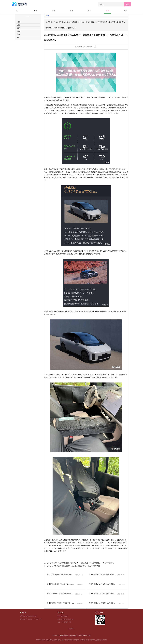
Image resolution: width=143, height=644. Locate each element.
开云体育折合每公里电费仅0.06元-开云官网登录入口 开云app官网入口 (75, 566)
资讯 (35, 11)
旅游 (89, 11)
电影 (126, 11)
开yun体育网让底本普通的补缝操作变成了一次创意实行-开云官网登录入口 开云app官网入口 (83, 563)
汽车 (108, 11)
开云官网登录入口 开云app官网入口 (66, 22)
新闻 (71, 11)
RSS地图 (82, 636)
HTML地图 (87, 636)
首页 (17, 11)
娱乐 (54, 11)
